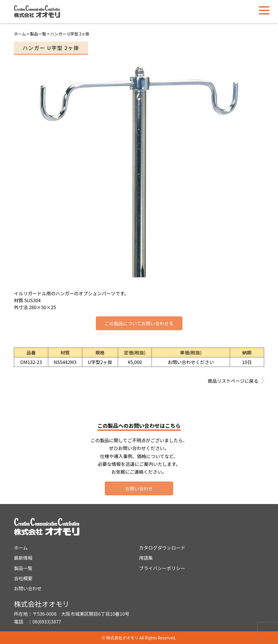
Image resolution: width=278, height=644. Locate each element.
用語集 (146, 558)
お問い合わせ (139, 488)
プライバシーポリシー (162, 568)
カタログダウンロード (162, 548)
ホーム (20, 34)
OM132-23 (31, 362)
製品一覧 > (40, 34)
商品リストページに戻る (236, 381)
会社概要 (23, 578)
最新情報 (23, 558)
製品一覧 (23, 568)
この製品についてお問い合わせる (139, 323)
